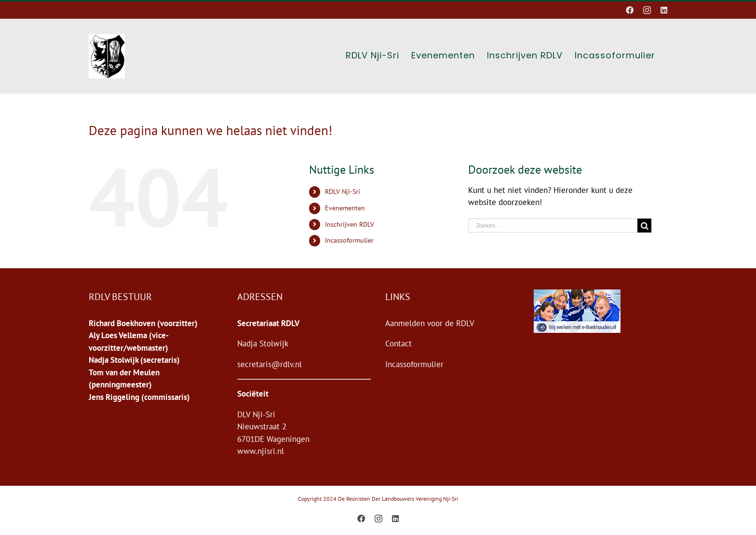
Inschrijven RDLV (350, 224)
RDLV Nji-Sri (343, 192)
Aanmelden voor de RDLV (430, 323)
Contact (398, 343)
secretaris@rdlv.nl (270, 364)
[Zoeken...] (553, 226)
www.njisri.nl (261, 451)
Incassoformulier (349, 240)
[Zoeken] (644, 226)
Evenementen (345, 208)
